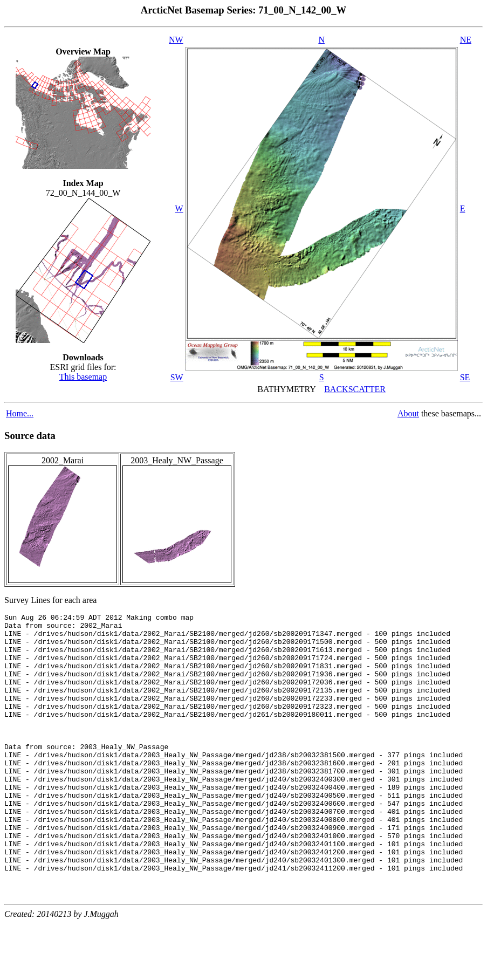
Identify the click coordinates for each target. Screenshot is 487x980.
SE (465, 377)
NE (466, 40)
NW (176, 40)
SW (177, 377)
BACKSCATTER (355, 389)
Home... (20, 413)
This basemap (83, 377)
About (408, 413)
